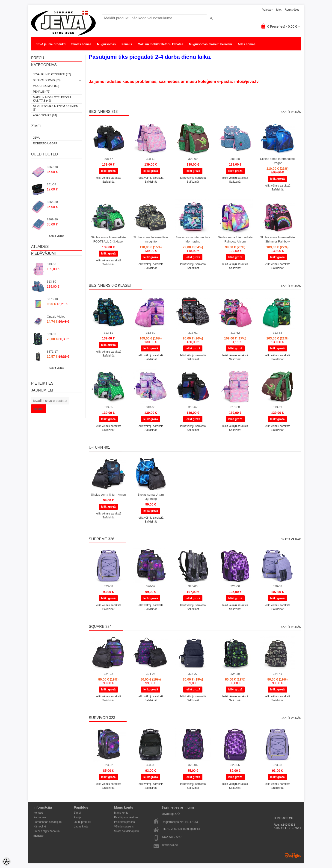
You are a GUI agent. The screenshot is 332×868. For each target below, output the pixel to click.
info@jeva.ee (170, 845)
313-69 (277, 407)
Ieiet (279, 10)
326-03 (193, 586)
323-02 (108, 765)
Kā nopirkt (40, 827)
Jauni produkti (82, 822)
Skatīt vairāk (56, 236)
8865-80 (52, 202)
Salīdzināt (108, 182)
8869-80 (52, 219)
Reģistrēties (292, 10)
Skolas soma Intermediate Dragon (277, 161)
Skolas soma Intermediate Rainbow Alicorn (235, 239)
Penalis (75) (42, 92)
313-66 (151, 407)
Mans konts (121, 813)
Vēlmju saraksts (124, 827)
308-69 (193, 159)
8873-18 (52, 299)
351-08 (51, 184)
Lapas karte (81, 827)
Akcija (77, 817)
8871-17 (52, 352)
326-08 (277, 586)
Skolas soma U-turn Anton (108, 495)
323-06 (235, 765)
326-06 (235, 586)
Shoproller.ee (293, 855)
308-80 (235, 159)
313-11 (108, 333)
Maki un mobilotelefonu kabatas (160, 44)
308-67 (108, 159)
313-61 (193, 333)
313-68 (51, 264)
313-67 (193, 407)
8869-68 (52, 167)
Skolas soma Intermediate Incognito (151, 239)
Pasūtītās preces (124, 822)
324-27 (193, 674)
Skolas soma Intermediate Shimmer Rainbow (277, 239)
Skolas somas (81, 44)
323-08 (108, 586)
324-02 (108, 674)
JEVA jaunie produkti (51, 44)
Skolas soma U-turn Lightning (151, 497)
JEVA (36, 138)
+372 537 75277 (172, 837)
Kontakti (38, 813)
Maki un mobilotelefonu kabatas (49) (52, 99)
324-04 (151, 674)
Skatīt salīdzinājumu (126, 831)
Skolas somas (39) (47, 80)
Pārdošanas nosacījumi (48, 822)
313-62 (235, 333)
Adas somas (247, 44)
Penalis (127, 44)
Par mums (40, 817)
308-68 (151, 159)
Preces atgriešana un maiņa (46, 831)
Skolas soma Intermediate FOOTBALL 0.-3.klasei (108, 239)
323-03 (151, 765)
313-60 (151, 333)
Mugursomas (106, 44)
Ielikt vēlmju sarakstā (108, 178)
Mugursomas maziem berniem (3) (56, 108)
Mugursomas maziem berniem (210, 44)
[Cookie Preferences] (6, 862)
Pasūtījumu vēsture (126, 817)
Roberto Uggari (46, 143)
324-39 (235, 674)
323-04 (193, 765)
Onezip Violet (56, 317)
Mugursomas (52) (46, 86)
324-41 (277, 674)
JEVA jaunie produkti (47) (52, 74)
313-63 (277, 333)
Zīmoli (78, 813)
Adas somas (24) (45, 115)
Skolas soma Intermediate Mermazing (193, 239)
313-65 (108, 407)
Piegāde (39, 836)
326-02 (151, 586)
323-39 (51, 334)
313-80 (51, 282)
